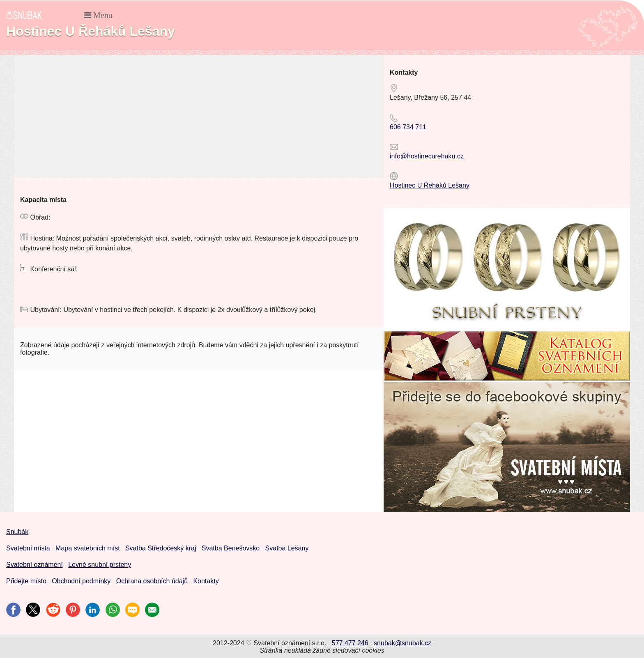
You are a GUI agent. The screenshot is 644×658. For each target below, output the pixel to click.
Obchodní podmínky (81, 581)
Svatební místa (28, 548)
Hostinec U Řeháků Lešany (430, 185)
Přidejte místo (26, 581)
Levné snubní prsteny (100, 565)
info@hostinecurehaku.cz (427, 156)
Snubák (17, 532)
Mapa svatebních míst (88, 548)
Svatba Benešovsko (231, 548)
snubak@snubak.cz (402, 643)
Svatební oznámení (34, 565)
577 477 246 (350, 643)
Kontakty (206, 581)
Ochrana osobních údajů (152, 581)
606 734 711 (408, 127)
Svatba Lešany (287, 548)
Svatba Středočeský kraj (161, 548)
